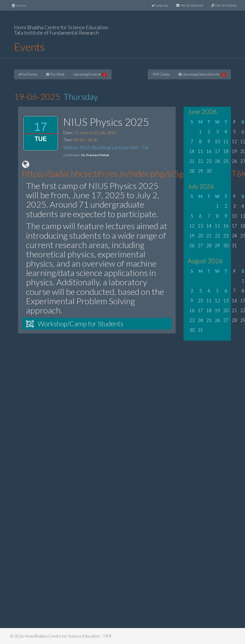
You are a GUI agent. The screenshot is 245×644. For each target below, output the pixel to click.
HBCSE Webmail (190, 5)
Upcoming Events (90, 75)
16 (209, 151)
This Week (55, 74)
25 (226, 161)
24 (217, 161)
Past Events (28, 74)
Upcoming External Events (202, 75)
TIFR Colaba (161, 74)
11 (226, 141)
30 (209, 171)
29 (200, 171)
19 (234, 151)
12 (234, 141)
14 (192, 151)
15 (200, 151)
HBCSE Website (224, 5)
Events (21, 5)
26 (234, 161)
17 (217, 151)
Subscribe (160, 5)
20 (200, 236)
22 (200, 161)
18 (226, 151)
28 (192, 171)
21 (192, 161)
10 (217, 141)
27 (200, 245)
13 (200, 226)
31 (234, 245)
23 (209, 161)
